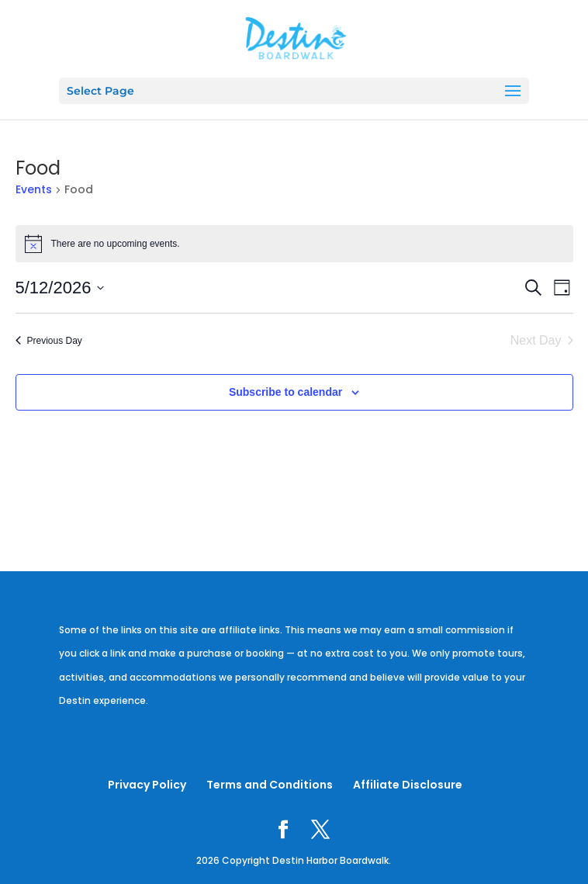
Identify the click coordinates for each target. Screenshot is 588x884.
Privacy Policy (147, 785)
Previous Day (49, 341)
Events (34, 190)
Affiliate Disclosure (408, 785)
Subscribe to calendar (285, 392)
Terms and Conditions (270, 785)
